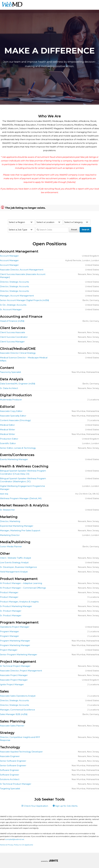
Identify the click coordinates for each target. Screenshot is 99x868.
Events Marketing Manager (14, 459)
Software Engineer (10, 770)
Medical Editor (7, 425)
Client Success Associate (13, 332)
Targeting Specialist (10, 789)
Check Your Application (35, 806)
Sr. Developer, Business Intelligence (18, 567)
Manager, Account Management (17, 296)
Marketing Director (10, 535)
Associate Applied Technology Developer (21, 752)
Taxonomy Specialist (10, 372)
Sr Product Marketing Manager (16, 606)
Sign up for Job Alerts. (65, 806)
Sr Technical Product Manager (16, 784)
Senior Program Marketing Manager (19, 654)
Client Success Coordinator (14, 337)
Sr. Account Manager (11, 309)
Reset (74, 230)
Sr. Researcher (7, 510)
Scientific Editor (8, 443)
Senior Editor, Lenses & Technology (18, 448)
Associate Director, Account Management (22, 270)
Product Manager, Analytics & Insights (19, 602)
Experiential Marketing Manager (17, 526)
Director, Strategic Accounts (14, 282)
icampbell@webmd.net (14, 839)
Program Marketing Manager (15, 641)
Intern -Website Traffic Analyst (16, 558)
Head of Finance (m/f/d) (12, 321)
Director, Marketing (10, 521)
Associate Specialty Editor (13, 416)
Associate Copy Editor (11, 411)
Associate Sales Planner (12, 726)
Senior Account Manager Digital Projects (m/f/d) (25, 300)
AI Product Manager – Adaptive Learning (21, 583)
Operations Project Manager (15, 627)
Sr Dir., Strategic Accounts (13, 305)
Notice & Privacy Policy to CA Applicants (16, 845)
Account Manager (9, 256)
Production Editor (9, 439)
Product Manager (9, 592)
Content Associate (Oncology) (15, 420)
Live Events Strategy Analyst (14, 562)
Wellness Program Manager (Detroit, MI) (21, 498)
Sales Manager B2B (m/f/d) (14, 714)
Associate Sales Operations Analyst (18, 696)
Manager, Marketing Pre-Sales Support (20, 530)
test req (4, 494)
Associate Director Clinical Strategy (18, 353)
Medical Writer (8, 430)
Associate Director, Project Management (21, 671)
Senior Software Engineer (13, 761)
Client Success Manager (12, 342)
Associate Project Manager (14, 675)
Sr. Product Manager (11, 611)
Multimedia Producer (11, 400)
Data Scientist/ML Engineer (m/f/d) (18, 384)
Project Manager (9, 650)
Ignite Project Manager (12, 684)
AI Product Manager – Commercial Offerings (23, 588)
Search (85, 230)
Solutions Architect (10, 779)
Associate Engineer (10, 756)
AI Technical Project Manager (15, 666)
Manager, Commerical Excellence (17, 710)
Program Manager (9, 631)
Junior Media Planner (11, 546)
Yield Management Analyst (14, 572)
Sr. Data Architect (9, 388)
